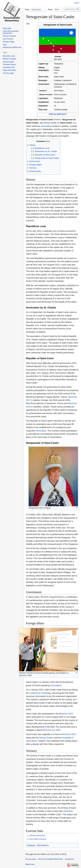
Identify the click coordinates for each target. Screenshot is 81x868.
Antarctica (68, 811)
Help (5, 45)
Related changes (9, 59)
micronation (46, 126)
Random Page (8, 42)
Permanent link (9, 67)
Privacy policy (31, 859)
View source (50, 15)
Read (40, 15)
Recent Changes (9, 36)
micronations (56, 685)
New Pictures (8, 39)
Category (31, 845)
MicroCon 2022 (66, 714)
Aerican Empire (46, 738)
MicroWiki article (37, 839)
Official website (36, 836)
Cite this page (8, 73)
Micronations (43, 845)
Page (27, 9)
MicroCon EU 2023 (52, 730)
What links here (9, 56)
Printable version (9, 65)
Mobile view (30, 864)
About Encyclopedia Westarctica (11, 32)
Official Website (57, 114)
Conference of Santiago (40, 693)
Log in (77, 3)
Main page (7, 28)
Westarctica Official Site (12, 47)
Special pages (8, 62)
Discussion (36, 9)
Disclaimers (69, 859)
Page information (9, 70)
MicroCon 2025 (69, 734)
